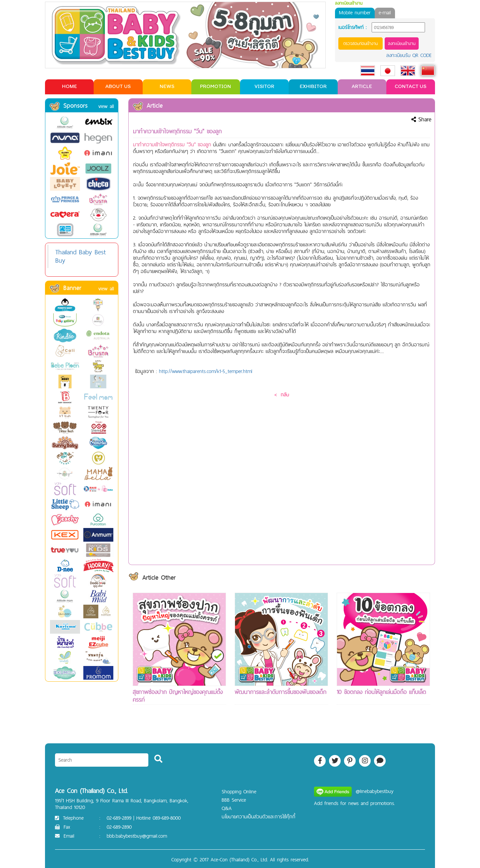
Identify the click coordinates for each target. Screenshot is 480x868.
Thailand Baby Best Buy (80, 256)
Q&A (227, 808)
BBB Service (234, 800)
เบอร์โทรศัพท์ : (352, 27)
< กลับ (282, 394)
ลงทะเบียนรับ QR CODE (409, 55)
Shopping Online (239, 791)
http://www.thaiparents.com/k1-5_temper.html (206, 371)
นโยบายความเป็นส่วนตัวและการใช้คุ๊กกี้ (258, 816)
